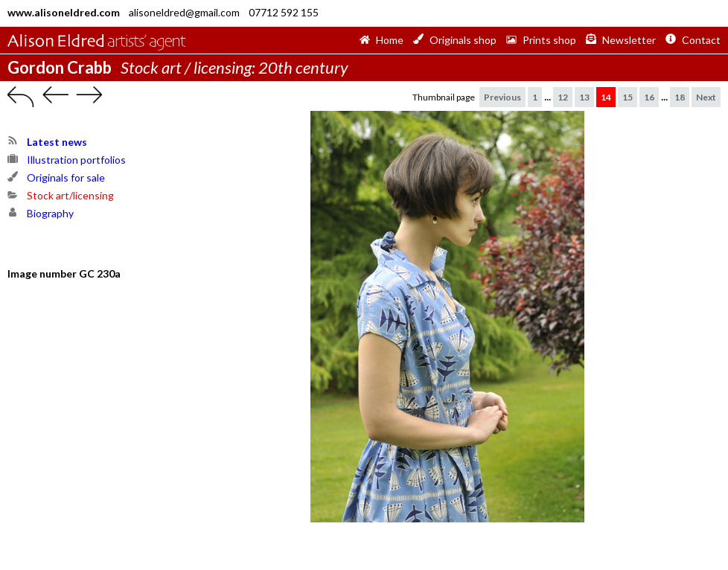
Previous (502, 97)
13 (584, 97)
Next (706, 97)
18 (680, 97)
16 (649, 97)
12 (563, 97)
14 (606, 97)
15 (628, 97)
